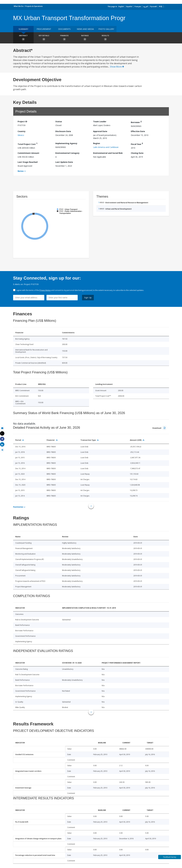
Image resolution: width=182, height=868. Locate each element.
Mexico (21, 135)
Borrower (136, 122)
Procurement (44, 29)
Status (59, 121)
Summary (23, 29)
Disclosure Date (63, 131)
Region (97, 143)
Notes (21, 171)
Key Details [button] (44, 38)
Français (138, 6)
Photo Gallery (106, 29)
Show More (117, 67)
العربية (146, 6)
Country (22, 131)
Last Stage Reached (28, 162)
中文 (161, 6)
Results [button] (105, 38)
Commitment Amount (28, 153)
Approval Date (100, 131)
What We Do (19, 6)
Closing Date (137, 153)
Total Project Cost (27, 144)
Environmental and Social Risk (108, 153)
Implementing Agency (66, 143)
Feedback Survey (170, 857)
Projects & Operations (34, 6)
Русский (153, 6)
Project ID (22, 121)
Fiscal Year (137, 144)
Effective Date (138, 131)
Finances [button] (64, 38)
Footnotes (18, 507)
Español (129, 6)
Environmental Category (67, 153)
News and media (85, 29)
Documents (64, 29)
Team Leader (100, 121)
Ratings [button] (85, 38)
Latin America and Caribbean (106, 147)
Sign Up (88, 298)
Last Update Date (64, 162)
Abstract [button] (23, 38)
